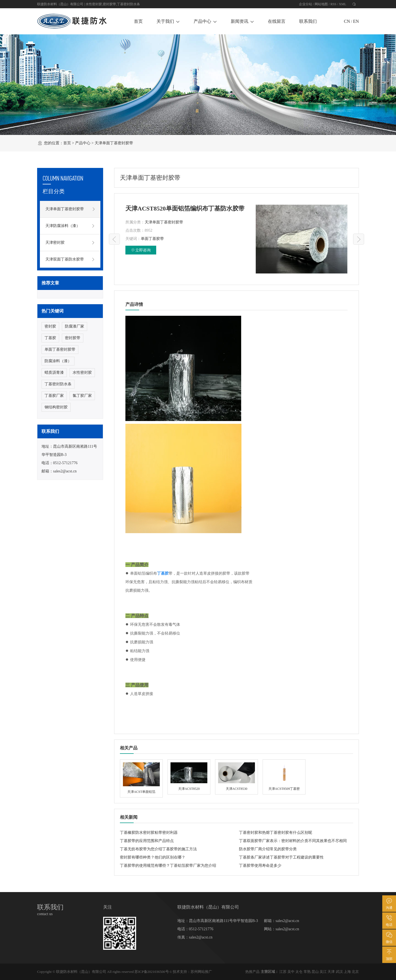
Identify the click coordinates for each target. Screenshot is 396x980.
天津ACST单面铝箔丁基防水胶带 (359, 239)
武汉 (339, 972)
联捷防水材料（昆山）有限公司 (81, 972)
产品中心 (205, 21)
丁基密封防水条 (128, 4)
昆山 (315, 972)
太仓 (299, 972)
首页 (138, 21)
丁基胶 (50, 338)
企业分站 (306, 4)
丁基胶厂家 (54, 396)
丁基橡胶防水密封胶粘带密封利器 (149, 833)
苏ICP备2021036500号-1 (153, 972)
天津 (331, 972)
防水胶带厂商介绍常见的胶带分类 (268, 849)
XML (343, 4)
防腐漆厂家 (75, 326)
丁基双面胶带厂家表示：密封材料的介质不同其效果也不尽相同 (293, 841)
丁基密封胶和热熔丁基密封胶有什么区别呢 (276, 833)
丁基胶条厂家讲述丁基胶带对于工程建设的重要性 (281, 857)
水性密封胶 (94, 4)
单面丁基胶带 (152, 239)
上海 (347, 972)
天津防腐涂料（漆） (70, 226)
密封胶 (50, 326)
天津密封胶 (70, 243)
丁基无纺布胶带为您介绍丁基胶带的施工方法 (158, 849)
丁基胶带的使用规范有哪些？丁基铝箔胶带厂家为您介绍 (168, 866)
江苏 (283, 972)
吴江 (323, 972)
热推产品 (252, 972)
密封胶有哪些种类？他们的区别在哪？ (153, 857)
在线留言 (277, 21)
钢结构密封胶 (56, 407)
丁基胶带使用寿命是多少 (260, 866)
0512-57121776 (65, 463)
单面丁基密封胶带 (60, 349)
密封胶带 (109, 4)
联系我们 (308, 21)
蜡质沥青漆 (54, 373)
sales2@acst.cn (65, 471)
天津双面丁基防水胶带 (70, 259)
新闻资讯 (242, 21)
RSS (333, 4)
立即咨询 (141, 250)
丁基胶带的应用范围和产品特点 (147, 841)
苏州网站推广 (201, 972)
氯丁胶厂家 (82, 396)
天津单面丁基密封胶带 (114, 143)
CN (347, 21)
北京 (355, 972)
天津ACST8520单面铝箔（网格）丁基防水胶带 (114, 239)
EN (356, 21)
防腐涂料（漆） (58, 361)
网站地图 (321, 4)
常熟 (307, 972)
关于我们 (168, 21)
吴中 (291, 972)
